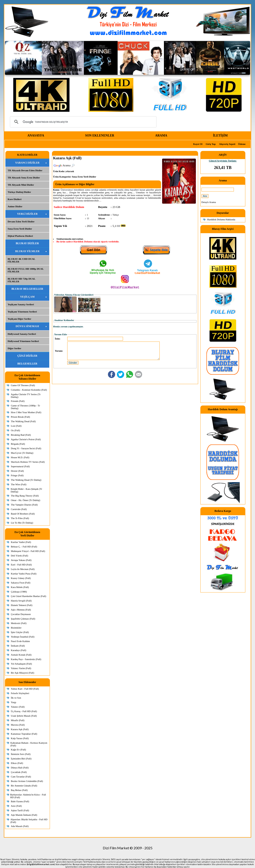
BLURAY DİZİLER (27, 243)
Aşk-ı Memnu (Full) (21, 610)
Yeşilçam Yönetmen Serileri (22, 312)
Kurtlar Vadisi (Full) (21, 542)
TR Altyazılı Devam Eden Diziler (25, 170)
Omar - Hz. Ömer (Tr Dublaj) (25, 500)
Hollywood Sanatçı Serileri (22, 334)
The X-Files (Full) (20, 518)
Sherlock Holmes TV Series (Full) (28, 462)
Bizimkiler (16, 628)
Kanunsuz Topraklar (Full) (24, 734)
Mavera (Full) (18, 725)
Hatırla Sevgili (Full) (21, 601)
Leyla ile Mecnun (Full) (23, 569)
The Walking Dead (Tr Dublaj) (26, 480)
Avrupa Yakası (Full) (21, 560)
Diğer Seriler (15, 348)
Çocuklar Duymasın (21, 614)
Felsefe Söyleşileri (20, 693)
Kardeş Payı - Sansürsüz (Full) (26, 659)
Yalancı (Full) (18, 707)
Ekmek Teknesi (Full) (22, 605)
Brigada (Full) (18, 444)
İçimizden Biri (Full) (21, 759)
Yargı (13, 702)
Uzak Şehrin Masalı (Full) (24, 716)
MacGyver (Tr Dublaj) (22, 453)
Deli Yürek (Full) (19, 556)
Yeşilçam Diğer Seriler (19, 319)
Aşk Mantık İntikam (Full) (24, 815)
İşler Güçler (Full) (20, 632)
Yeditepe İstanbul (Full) (23, 637)
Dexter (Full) (17, 471)
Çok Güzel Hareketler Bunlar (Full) (28, 596)
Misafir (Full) (18, 720)
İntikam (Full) (18, 646)
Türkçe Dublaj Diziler (19, 192)
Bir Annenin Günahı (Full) (24, 786)
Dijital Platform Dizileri (20, 236)
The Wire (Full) (19, 484)
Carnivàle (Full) (19, 509)
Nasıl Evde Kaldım (20, 641)
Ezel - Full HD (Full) (21, 565)
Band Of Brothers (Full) (23, 514)
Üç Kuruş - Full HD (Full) (24, 711)
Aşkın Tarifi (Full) (20, 810)
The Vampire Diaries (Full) (24, 505)
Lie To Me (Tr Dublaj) (22, 523)
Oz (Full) (15, 430)
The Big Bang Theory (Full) (25, 496)
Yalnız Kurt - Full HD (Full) (25, 689)
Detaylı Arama (209, 202)
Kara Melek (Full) (20, 587)
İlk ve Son (16, 698)
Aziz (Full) (16, 806)
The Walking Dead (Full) (23, 421)
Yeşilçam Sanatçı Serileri (21, 304)
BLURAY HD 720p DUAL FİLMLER (22, 280)
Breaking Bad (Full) (21, 435)
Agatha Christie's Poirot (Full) (26, 439)
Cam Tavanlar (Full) (21, 777)
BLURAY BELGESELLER (27, 289)
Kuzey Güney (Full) (21, 578)
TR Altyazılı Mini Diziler (21, 185)
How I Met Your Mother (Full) (26, 412)
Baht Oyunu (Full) (20, 801)
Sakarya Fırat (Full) (21, 583)
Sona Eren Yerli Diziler (20, 229)
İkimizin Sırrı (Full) (21, 754)
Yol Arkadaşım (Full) (21, 664)
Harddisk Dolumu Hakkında (221, 219)
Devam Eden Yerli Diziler (21, 221)
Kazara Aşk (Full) (20, 729)
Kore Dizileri (15, 199)
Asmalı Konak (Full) (21, 655)
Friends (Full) (18, 401)
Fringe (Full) (17, 475)
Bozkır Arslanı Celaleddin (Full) (27, 781)
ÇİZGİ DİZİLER (27, 356)
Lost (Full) (16, 426)
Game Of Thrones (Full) (23, 385)
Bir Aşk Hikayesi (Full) (22, 673)
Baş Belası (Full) (19, 790)
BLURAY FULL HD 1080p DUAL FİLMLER (26, 270)
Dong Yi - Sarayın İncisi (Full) (26, 448)
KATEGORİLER (27, 155)
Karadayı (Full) (18, 650)
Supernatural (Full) (20, 466)
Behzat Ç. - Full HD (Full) (24, 547)
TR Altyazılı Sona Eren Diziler (24, 178)
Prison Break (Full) (20, 417)
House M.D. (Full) (20, 457)
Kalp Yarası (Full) (20, 738)
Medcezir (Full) (19, 623)
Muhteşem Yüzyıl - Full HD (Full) (28, 551)
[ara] (83, 122)
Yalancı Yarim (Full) (21, 668)
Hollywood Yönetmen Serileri (23, 341)
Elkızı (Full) (17, 763)
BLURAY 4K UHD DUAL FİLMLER (21, 260)
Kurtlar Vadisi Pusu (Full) (24, 574)
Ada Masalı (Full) (20, 826)
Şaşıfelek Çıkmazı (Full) (23, 619)
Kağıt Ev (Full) (18, 750)
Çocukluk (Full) (19, 772)
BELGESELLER (27, 364)
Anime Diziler (15, 206)
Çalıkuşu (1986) (19, 592)
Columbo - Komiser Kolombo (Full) (29, 390)
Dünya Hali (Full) (20, 768)
